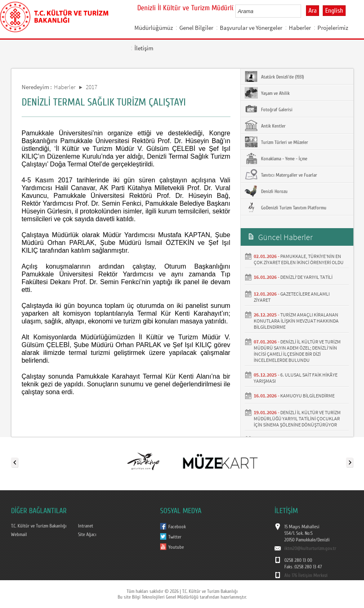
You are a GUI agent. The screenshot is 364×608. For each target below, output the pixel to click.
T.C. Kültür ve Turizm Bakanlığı (39, 526)
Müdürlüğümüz (154, 28)
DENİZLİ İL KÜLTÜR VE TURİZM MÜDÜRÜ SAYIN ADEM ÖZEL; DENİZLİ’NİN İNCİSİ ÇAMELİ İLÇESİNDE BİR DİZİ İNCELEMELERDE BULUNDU (297, 351)
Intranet (86, 526)
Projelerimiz (333, 28)
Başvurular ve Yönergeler (251, 28)
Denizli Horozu (266, 191)
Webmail (19, 534)
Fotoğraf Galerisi (269, 109)
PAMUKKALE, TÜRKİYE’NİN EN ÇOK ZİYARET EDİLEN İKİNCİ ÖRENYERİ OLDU (299, 259)
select (303, 11)
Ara (313, 11)
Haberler (300, 28)
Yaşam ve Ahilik (267, 93)
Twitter (175, 537)
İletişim (144, 48)
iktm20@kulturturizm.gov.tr (310, 548)
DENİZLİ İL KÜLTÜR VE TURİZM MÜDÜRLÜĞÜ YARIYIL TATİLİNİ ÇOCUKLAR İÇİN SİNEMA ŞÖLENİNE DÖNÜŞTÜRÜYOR (297, 418)
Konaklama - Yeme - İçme (276, 158)
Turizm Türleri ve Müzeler (276, 142)
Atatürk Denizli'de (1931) (274, 76)
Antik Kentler (265, 126)
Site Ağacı (87, 534)
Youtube (176, 547)
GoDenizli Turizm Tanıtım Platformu (286, 207)
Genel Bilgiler (196, 28)
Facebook (177, 527)
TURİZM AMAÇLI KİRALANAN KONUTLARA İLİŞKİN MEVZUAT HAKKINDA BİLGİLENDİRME (296, 321)
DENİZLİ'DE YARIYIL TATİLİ (306, 277)
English (334, 11)
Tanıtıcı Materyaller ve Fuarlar (281, 175)
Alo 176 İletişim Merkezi (306, 575)
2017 (92, 87)
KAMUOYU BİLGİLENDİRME (307, 396)
